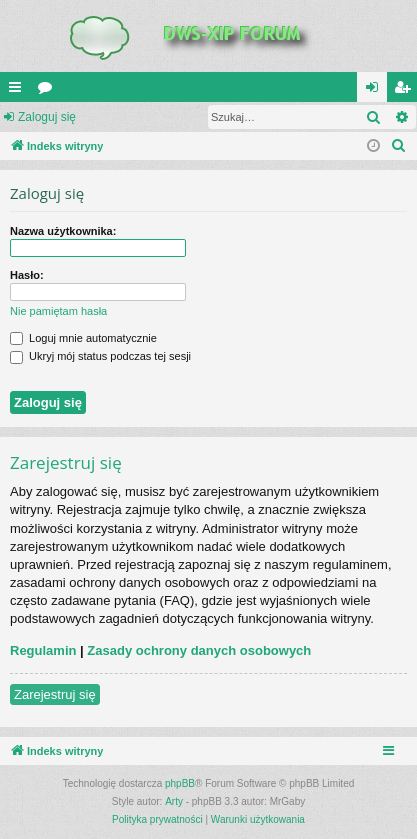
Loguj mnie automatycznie (83, 338)
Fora (49, 91)
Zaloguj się (47, 117)
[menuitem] (399, 146)
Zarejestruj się (55, 694)
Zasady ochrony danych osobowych (199, 650)
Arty (174, 801)
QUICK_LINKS (19, 91)
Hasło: (27, 275)
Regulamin (43, 650)
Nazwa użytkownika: (63, 231)
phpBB (180, 783)
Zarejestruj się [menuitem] (406, 91)
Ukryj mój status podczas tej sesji (100, 356)
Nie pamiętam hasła (58, 311)
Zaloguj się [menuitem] (376, 91)
